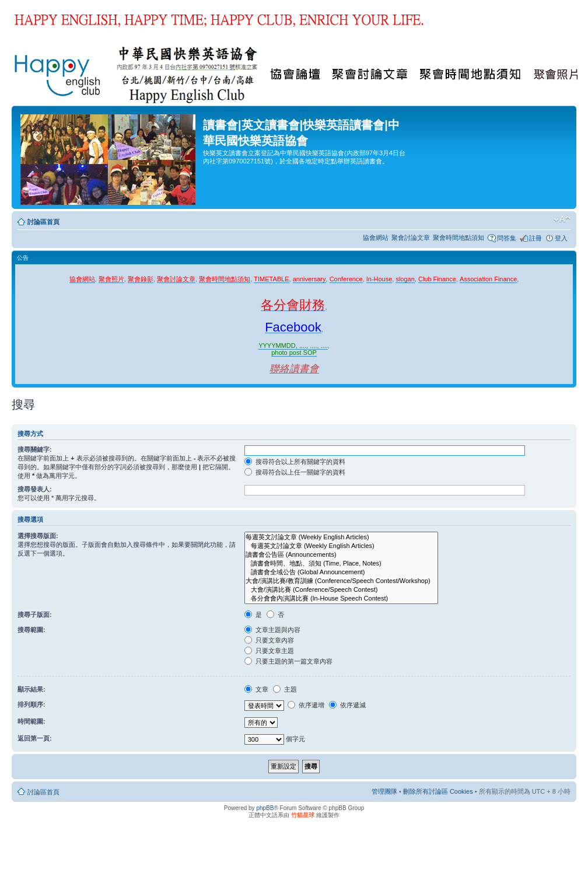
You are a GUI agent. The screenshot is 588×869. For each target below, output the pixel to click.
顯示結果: (32, 689)
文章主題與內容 (272, 630)
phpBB (265, 808)
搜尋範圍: (32, 630)
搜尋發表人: (35, 489)
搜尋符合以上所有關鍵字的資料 (295, 462)
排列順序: (32, 704)
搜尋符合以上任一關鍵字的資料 (295, 472)
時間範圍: (32, 721)
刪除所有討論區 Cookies (438, 791)
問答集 (507, 238)
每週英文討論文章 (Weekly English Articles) (341, 537)
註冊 (535, 238)
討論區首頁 (43, 222)
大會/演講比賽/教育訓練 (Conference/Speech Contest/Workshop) (341, 581)
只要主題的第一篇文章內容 (288, 661)
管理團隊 (384, 791)
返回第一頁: (35, 738)
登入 (561, 238)
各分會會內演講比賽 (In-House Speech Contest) (341, 598)
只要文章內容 (269, 640)
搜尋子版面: (35, 615)
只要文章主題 (269, 651)
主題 (285, 689)
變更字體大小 (562, 219)
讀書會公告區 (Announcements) (341, 555)
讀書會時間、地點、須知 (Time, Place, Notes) (341, 563)
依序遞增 (306, 705)
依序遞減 (347, 705)
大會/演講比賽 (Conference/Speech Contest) (341, 590)
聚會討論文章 (411, 238)
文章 (256, 689)
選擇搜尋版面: (38, 536)
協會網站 (376, 238)
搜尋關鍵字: (35, 449)
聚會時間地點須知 (459, 238)
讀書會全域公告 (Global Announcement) (341, 572)
